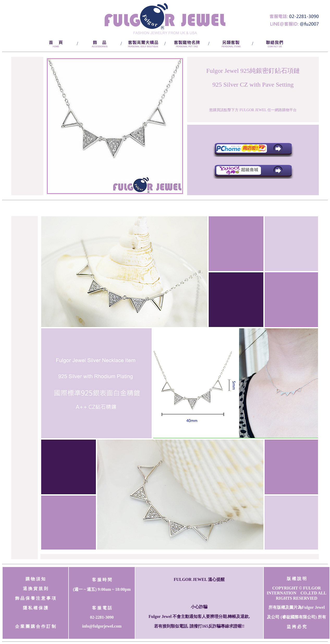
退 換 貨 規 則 (35, 589)
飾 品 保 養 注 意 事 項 (35, 598)
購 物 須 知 (35, 579)
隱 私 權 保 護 (35, 608)
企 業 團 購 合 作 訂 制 (35, 626)
